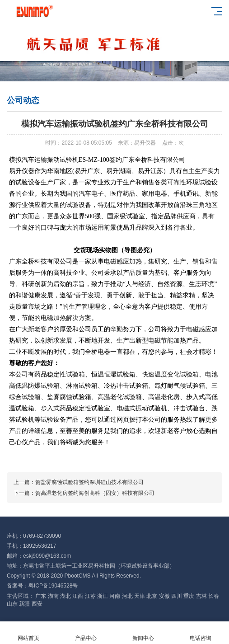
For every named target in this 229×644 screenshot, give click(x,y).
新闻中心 (143, 633)
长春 (214, 596)
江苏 (91, 596)
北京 (152, 596)
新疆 (25, 604)
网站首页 (29, 633)
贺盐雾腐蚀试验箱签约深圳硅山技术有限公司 (89, 482)
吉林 (202, 596)
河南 (115, 596)
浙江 (103, 596)
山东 (13, 604)
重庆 (189, 596)
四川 (177, 596)
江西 (78, 596)
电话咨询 (200, 633)
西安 (37, 604)
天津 (140, 596)
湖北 (66, 596)
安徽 (165, 596)
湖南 (54, 596)
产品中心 (86, 633)
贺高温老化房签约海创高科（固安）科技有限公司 (95, 493)
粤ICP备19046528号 (53, 586)
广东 (41, 596)
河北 (128, 596)
